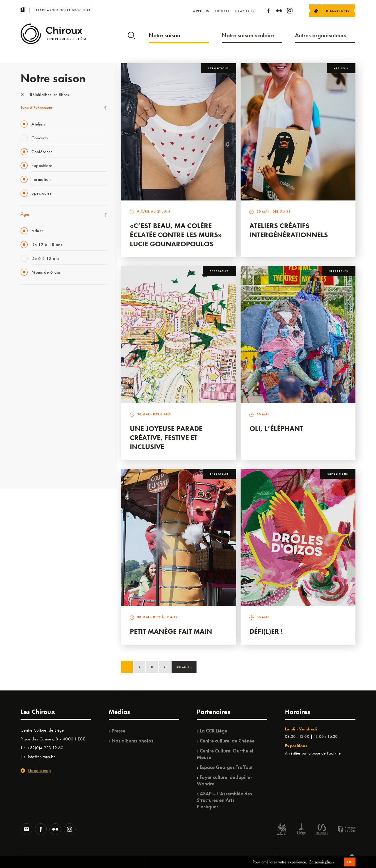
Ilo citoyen (30, 420)
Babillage (29, 347)
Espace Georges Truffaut (226, 767)
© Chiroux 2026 (261, 857)
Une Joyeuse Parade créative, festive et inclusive (166, 438)
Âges (25, 214)
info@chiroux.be (42, 757)
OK (350, 865)
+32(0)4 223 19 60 (46, 748)
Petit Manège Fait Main (171, 631)
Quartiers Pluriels (35, 408)
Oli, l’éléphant (276, 428)
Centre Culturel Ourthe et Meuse (225, 754)
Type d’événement (36, 108)
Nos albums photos (132, 741)
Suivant (184, 666)
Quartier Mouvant (37, 396)
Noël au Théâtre (35, 444)
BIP (23, 372)
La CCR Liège (214, 731)
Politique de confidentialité (302, 857)
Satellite (27, 359)
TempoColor (31, 432)
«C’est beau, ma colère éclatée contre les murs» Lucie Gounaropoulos (176, 235)
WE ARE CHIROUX (38, 456)
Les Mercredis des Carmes (43, 323)
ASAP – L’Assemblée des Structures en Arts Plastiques (224, 800)
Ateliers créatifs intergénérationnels (289, 230)
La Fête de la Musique (40, 311)
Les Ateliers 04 (33, 384)
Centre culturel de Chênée (227, 741)
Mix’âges (29, 335)
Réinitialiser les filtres (45, 95)
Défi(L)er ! (266, 631)
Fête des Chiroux (35, 299)
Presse (119, 731)
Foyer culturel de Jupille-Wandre (225, 780)
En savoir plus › (322, 865)
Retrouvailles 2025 (37, 468)
